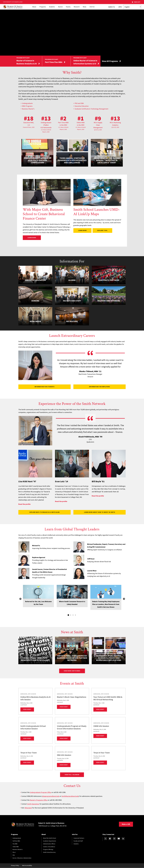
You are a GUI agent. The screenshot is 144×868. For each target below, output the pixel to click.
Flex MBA (15, 844)
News (85, 7)
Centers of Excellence (49, 847)
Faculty (68, 7)
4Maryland (28, 808)
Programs (43, 7)
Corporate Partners (79, 838)
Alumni (60, 7)
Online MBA (16, 847)
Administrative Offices (49, 844)
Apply (120, 7)
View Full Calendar (72, 775)
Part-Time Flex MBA (54, 62)
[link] (35, 701)
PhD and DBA (79, 103)
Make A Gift (136, 2)
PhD (14, 855)
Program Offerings (48, 849)
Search (110, 7)
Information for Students (44, 387)
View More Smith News (72, 671)
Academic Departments (50, 841)
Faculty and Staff (78, 841)
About (34, 7)
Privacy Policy (15, 866)
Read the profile (24, 504)
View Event (29, 709)
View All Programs (110, 61)
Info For (92, 7)
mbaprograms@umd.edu (51, 796)
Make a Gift (126, 824)
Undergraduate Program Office (41, 792)
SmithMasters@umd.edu (70, 796)
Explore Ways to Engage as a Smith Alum (45, 512)
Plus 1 (14, 852)
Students (52, 7)
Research (77, 7)
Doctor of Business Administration (22, 858)
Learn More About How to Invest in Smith (100, 512)
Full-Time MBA (16, 841)
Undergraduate (27, 103)
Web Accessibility (27, 866)
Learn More (34, 238)
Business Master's (18, 849)
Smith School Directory (49, 852)
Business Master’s (28, 109)
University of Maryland (13, 2)
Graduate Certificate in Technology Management (91, 109)
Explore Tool (103, 230)
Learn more (82, 230)
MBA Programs (27, 106)
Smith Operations (33, 804)
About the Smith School (49, 838)
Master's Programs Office (39, 800)
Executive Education (82, 106)
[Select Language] (132, 7)
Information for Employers (100, 387)
